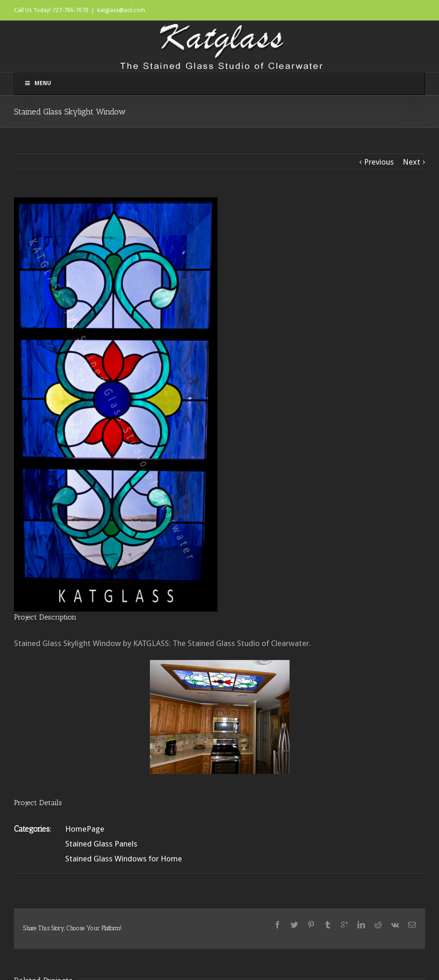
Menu (37, 83)
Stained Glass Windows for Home (124, 859)
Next (412, 162)
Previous (379, 162)
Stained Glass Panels (101, 844)
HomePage (85, 829)
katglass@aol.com (121, 10)
